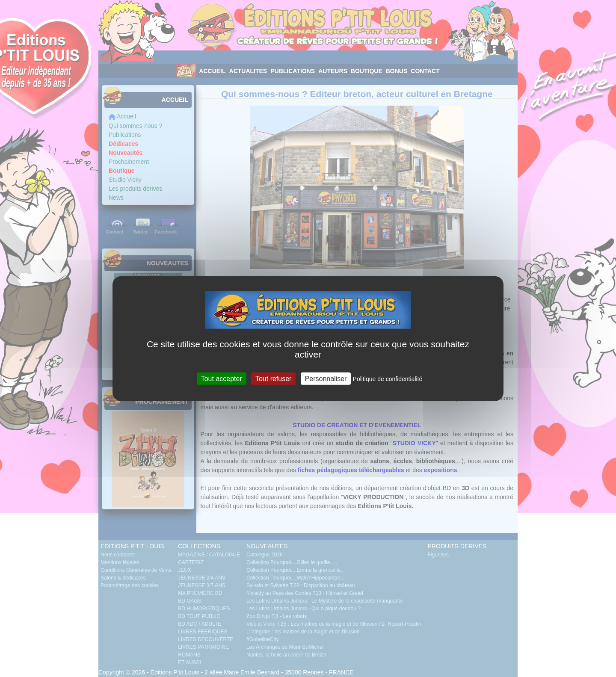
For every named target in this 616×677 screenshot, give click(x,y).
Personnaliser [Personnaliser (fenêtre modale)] (326, 379)
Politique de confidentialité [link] (388, 379)
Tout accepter (222, 379)
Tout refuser (273, 379)
